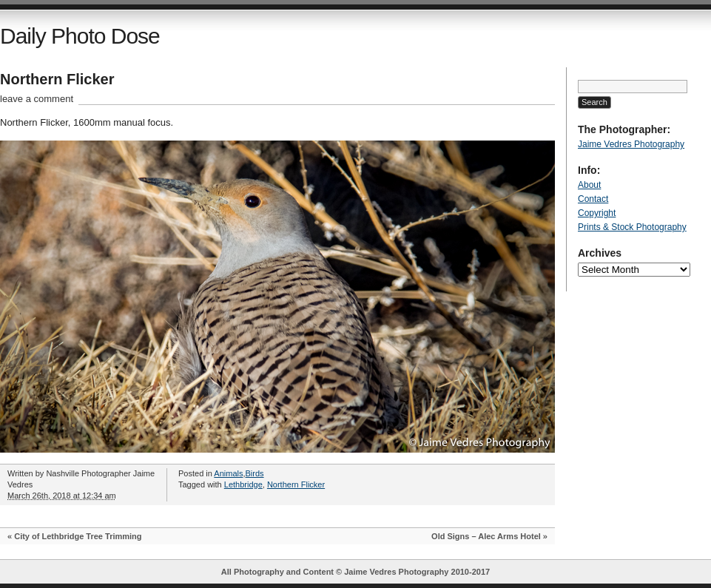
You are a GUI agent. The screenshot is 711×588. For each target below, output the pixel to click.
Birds (255, 473)
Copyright (597, 213)
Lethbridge (243, 484)
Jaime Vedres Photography (631, 144)
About (589, 185)
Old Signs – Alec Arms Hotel (486, 536)
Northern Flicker (57, 79)
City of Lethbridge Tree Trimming (78, 536)
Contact (593, 199)
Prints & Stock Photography (632, 227)
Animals (228, 473)
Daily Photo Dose (80, 36)
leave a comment (37, 99)
